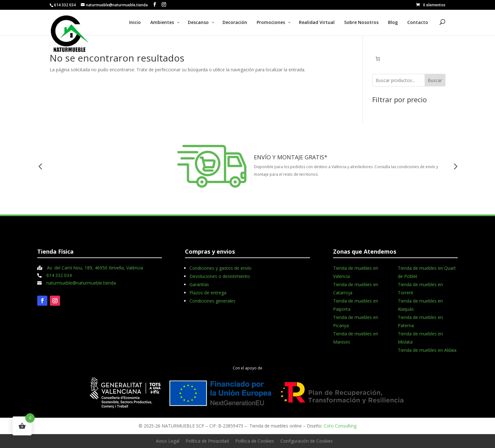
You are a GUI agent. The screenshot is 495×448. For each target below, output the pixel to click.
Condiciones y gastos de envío (221, 268)
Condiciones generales (212, 301)
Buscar (435, 80)
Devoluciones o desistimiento (220, 276)
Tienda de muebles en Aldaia (427, 350)
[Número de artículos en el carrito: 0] (378, 59)
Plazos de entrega (208, 293)
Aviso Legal (168, 441)
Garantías (199, 284)
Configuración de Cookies (307, 441)
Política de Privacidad (207, 441)
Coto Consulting (340, 426)
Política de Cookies (255, 441)
